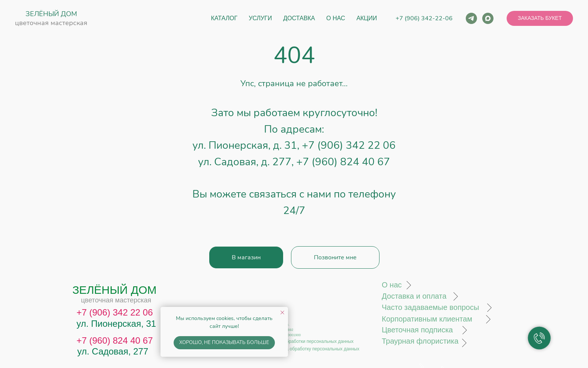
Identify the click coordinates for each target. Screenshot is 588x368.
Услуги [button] (260, 18)
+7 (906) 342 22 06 (349, 145)
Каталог (224, 18)
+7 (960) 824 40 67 (343, 162)
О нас (336, 18)
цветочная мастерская (51, 23)
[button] (540, 18)
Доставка (299, 18)
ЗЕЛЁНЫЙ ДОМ (51, 14)
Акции (367, 18)
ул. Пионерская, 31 (116, 324)
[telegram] (471, 18)
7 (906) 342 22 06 (117, 312)
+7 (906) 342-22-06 (424, 18)
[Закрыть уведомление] (282, 313)
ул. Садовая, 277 (113, 351)
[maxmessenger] (488, 18)
